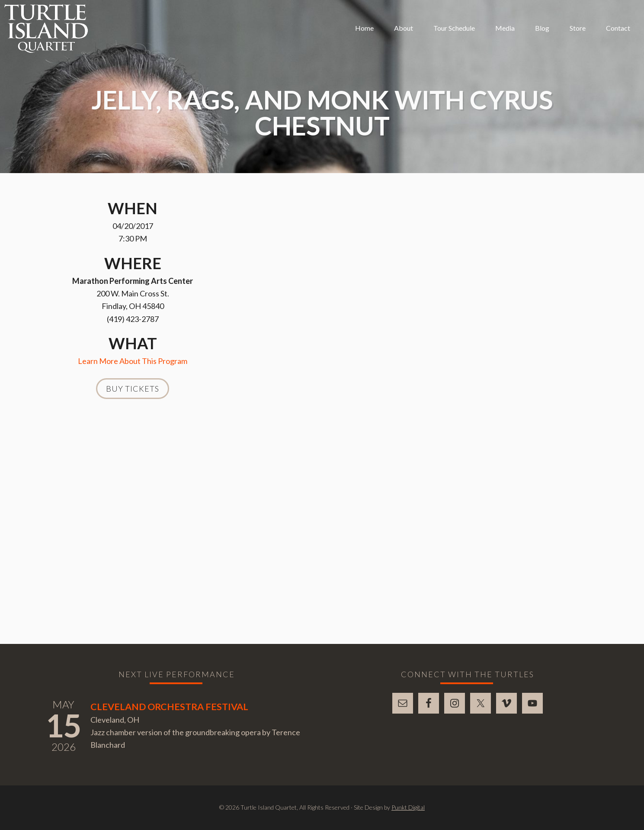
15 (64, 725)
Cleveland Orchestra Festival (169, 707)
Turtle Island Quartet (46, 29)
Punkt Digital (408, 807)
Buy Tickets (133, 389)
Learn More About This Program (133, 361)
